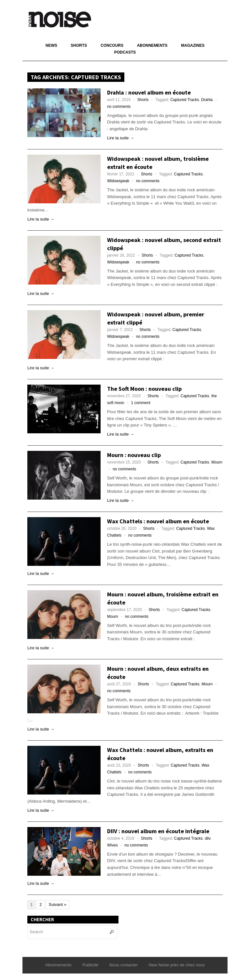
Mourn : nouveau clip (134, 455)
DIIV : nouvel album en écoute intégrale (158, 831)
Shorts (79, 45)
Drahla (207, 100)
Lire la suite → (121, 138)
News (51, 45)
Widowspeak (118, 181)
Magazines (193, 45)
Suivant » (57, 904)
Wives (112, 845)
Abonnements (152, 45)
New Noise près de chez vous (177, 965)
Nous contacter (124, 965)
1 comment (140, 403)
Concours (112, 45)
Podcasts (125, 52)
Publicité (90, 965)
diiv (208, 838)
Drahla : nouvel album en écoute (149, 92)
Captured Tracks (185, 100)
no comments (119, 107)
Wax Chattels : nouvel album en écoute (158, 521)
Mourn (217, 462)
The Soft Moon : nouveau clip (144, 389)
